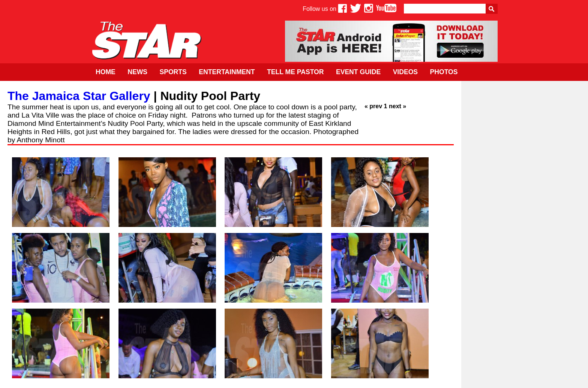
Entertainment (227, 72)
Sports (173, 72)
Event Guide (358, 72)
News (137, 72)
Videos (405, 72)
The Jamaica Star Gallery (79, 96)
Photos (444, 72)
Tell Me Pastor (295, 72)
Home (106, 72)
